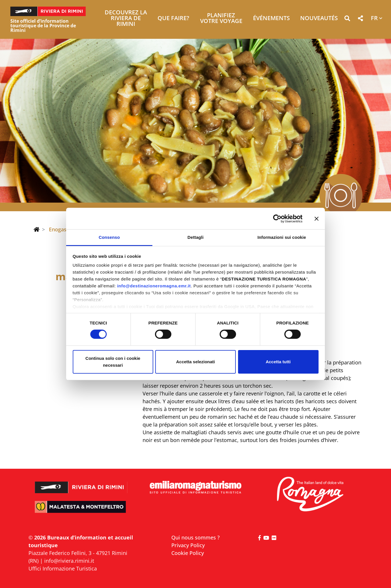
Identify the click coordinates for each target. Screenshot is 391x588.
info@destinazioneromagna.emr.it (154, 286)
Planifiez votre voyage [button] (221, 19)
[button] (347, 19)
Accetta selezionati (195, 362)
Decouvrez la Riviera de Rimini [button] (126, 19)
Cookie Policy (188, 553)
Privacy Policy (188, 545)
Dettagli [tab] (195, 237)
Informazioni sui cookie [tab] (282, 237)
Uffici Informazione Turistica (63, 568)
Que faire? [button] (173, 19)
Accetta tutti (278, 362)
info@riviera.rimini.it (69, 561)
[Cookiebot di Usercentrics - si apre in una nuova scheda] (277, 218)
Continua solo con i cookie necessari (113, 362)
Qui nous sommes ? (195, 537)
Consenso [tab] (109, 237)
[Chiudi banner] (317, 218)
